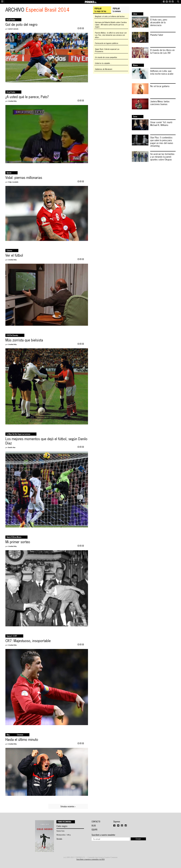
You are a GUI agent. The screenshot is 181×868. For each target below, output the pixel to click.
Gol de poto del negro (21, 25)
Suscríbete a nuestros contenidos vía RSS (91, 859)
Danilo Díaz (12, 447)
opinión (9, 173)
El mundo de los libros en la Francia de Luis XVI (162, 51)
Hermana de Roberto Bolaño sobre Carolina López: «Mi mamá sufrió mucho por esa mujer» (111, 25)
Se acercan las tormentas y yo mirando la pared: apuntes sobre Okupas (162, 157)
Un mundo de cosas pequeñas (106, 57)
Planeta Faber (157, 35)
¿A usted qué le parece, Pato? (27, 97)
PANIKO (91, 1)
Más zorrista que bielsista (24, 340)
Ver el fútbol (14, 255)
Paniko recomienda (64, 822)
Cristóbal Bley (12, 101)
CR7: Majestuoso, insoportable (28, 641)
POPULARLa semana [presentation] (117, 10)
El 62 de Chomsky (12, 335)
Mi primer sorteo (18, 542)
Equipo (95, 830)
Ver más (59, 839)
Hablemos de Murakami (104, 69)
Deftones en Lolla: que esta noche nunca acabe (162, 72)
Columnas (20, 735)
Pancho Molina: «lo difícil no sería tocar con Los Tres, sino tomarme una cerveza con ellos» (111, 35)
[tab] (102, 10)
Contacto (96, 822)
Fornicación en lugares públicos (107, 43)
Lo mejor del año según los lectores (18, 434)
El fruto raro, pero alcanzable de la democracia (159, 22)
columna (9, 251)
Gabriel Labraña (13, 29)
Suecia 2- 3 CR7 (12, 636)
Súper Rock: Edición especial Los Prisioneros (107, 50)
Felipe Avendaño (13, 182)
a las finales (11, 20)
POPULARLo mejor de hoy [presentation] (100, 10)
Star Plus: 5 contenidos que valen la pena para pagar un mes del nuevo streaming (162, 142)
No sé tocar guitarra (160, 86)
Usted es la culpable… (103, 63)
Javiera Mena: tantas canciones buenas (160, 103)
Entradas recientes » (68, 806)
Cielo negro (62, 826)
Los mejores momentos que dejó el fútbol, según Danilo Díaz (46, 441)
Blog (8, 735)
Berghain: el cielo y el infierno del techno (110, 16)
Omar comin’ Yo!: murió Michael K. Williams (161, 124)
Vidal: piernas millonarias (24, 178)
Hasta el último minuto (14, 537)
